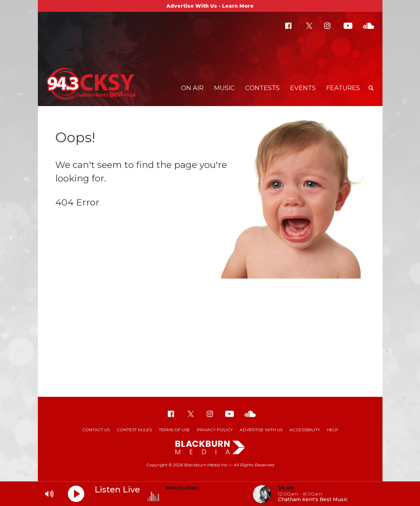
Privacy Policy (215, 430)
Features (343, 88)
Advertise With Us (261, 430)
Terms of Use (174, 430)
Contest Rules (134, 430)
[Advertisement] (210, 341)
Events (303, 88)
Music (224, 88)
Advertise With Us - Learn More (210, 6)
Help (333, 430)
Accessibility (305, 430)
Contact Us (96, 430)
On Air (192, 88)
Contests (262, 88)
